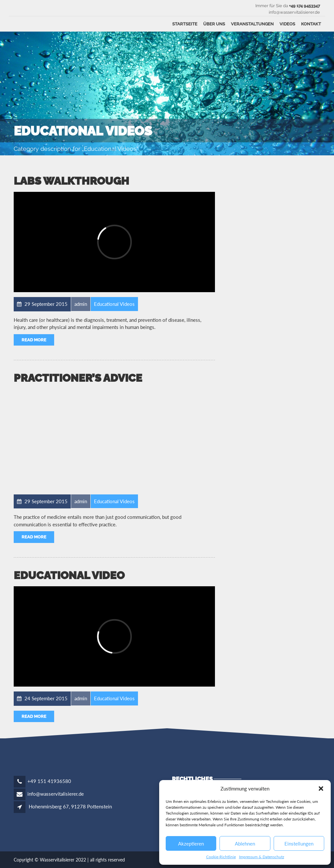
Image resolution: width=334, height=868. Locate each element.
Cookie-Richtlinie (221, 857)
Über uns (214, 24)
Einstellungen (299, 844)
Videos (287, 24)
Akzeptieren (191, 844)
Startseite (185, 24)
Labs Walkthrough (71, 181)
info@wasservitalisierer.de (56, 794)
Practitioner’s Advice (78, 378)
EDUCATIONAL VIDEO (69, 575)
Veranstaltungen (252, 24)
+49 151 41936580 (49, 781)
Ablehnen (245, 844)
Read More (34, 340)
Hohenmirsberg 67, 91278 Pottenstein (70, 806)
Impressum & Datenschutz (262, 857)
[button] (321, 789)
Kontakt (311, 24)
